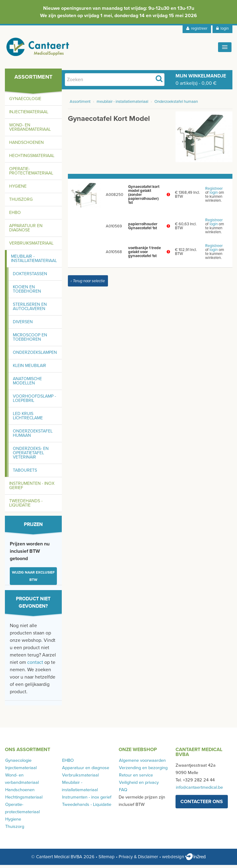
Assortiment (80, 105)
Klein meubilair (30, 368)
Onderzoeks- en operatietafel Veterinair (31, 456)
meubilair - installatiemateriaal (122, 105)
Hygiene (18, 189)
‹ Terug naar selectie (88, 284)
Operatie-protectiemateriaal (31, 174)
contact (35, 665)
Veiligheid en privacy (139, 785)
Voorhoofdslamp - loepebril (34, 401)
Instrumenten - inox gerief (32, 488)
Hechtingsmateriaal (32, 158)
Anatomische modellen (27, 384)
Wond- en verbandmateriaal (30, 130)
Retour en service (136, 778)
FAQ (123, 793)
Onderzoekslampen (35, 355)
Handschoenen (26, 145)
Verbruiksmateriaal (31, 246)
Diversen (23, 325)
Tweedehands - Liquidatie (26, 506)
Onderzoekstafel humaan (33, 436)
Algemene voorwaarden (142, 763)
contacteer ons (202, 804)
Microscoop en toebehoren (30, 340)
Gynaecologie (25, 101)
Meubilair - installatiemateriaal (34, 261)
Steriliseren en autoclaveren (30, 309)
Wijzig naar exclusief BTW (33, 579)
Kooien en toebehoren (27, 292)
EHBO (15, 215)
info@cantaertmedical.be (199, 790)
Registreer (214, 192)
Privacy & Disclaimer (138, 860)
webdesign (184, 860)
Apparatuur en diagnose (26, 231)
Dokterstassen (30, 277)
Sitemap (107, 860)
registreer (197, 28)
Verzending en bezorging (143, 771)
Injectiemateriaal (29, 115)
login (222, 28)
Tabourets (25, 473)
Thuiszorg (21, 202)
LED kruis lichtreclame (28, 419)
